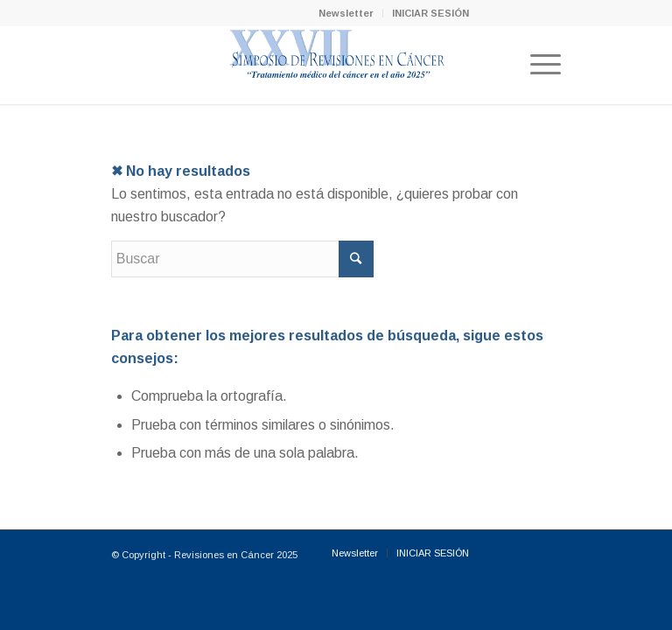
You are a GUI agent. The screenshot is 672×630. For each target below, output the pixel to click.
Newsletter (346, 13)
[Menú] (537, 65)
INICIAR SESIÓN (430, 13)
